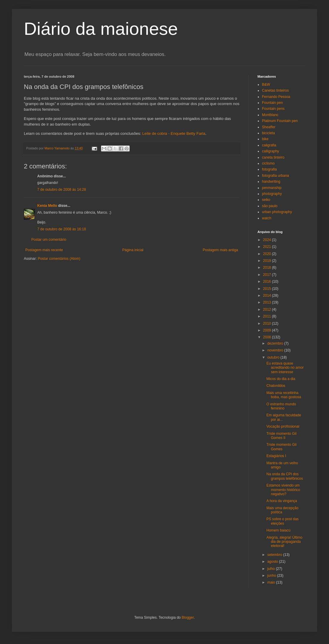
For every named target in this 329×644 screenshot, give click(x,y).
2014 (268, 296)
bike (265, 139)
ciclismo (268, 163)
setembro (275, 555)
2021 (268, 247)
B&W (266, 85)
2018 (268, 268)
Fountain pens (273, 109)
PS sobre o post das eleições (283, 521)
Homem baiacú (278, 530)
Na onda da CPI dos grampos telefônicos (285, 476)
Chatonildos (276, 386)
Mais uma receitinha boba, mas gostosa (284, 395)
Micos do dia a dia (281, 379)
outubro (274, 357)
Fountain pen (272, 103)
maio (272, 582)
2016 (268, 282)
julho (272, 569)
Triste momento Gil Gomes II (281, 436)
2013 (268, 302)
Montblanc (270, 115)
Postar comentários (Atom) (59, 259)
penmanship (272, 188)
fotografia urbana (276, 176)
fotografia (269, 169)
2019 (268, 261)
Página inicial (133, 250)
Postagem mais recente (44, 250)
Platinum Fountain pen (280, 121)
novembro (276, 350)
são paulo (270, 206)
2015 (268, 289)
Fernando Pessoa (276, 97)
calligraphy (270, 151)
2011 (268, 316)
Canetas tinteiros (275, 90)
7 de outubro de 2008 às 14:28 (62, 190)
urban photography (277, 212)
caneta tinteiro (273, 157)
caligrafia (269, 145)
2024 (268, 240)
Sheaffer (269, 127)
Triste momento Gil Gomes (281, 447)
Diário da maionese (101, 29)
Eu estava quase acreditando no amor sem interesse (285, 368)
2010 (268, 323)
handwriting (271, 182)
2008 (268, 337)
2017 (268, 275)
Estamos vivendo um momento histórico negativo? (283, 490)
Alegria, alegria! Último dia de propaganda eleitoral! (284, 542)
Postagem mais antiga (220, 250)
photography (272, 194)
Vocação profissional (283, 426)
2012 (268, 310)
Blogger (188, 618)
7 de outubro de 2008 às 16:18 (62, 229)
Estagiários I (276, 456)
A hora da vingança (282, 501)
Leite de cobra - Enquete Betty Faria (174, 133)
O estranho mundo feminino (281, 406)
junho (272, 576)
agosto (273, 562)
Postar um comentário (49, 240)
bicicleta (268, 133)
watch (267, 218)
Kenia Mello (47, 206)
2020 (268, 254)
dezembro (276, 343)
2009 (268, 330)
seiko (266, 200)
